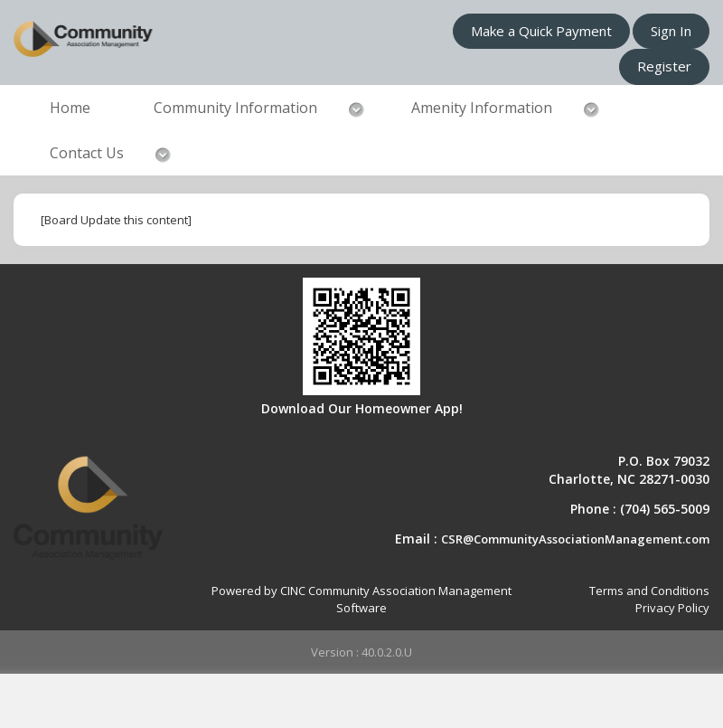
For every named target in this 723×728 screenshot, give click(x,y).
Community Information (235, 108)
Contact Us (87, 153)
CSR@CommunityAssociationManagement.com (575, 539)
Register (664, 66)
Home (70, 108)
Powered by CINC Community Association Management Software (361, 599)
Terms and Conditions (649, 591)
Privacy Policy (672, 608)
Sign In (671, 31)
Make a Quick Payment (541, 31)
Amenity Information (482, 108)
